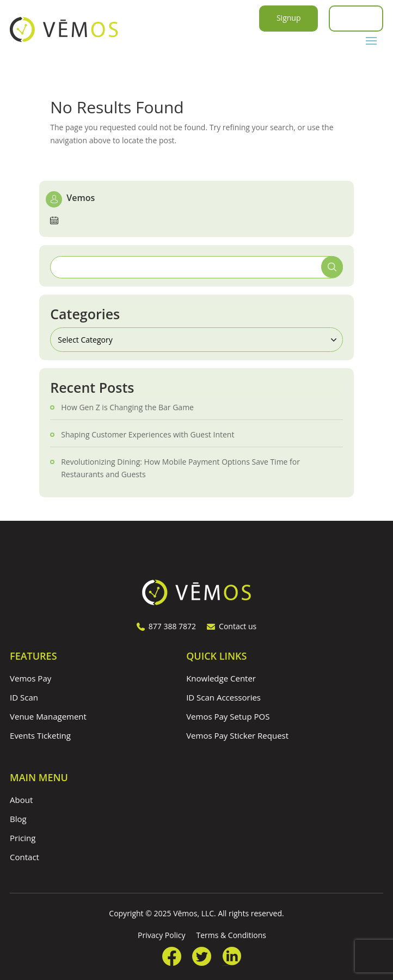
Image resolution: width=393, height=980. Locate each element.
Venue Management (48, 716)
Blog (18, 819)
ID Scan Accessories (223, 697)
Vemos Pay (30, 678)
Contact (24, 857)
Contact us (232, 626)
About (21, 800)
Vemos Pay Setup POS (228, 716)
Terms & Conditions (231, 935)
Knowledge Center (221, 678)
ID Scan (24, 697)
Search (332, 267)
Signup (289, 18)
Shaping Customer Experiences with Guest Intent (148, 434)
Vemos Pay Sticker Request (237, 735)
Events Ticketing (40, 735)
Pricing (23, 838)
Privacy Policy (161, 935)
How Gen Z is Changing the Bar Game (127, 407)
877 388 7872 (166, 626)
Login (356, 18)
